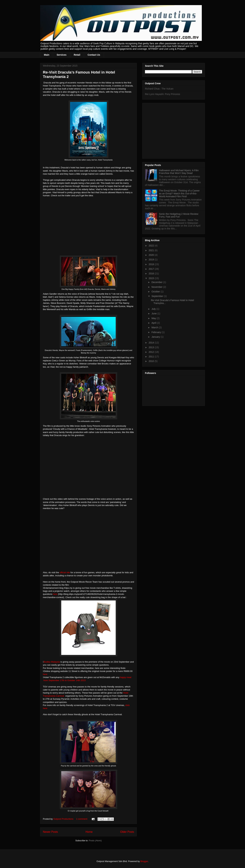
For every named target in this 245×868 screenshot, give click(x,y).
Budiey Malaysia (52, 662)
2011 (152, 357)
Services (62, 55)
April (154, 323)
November (157, 287)
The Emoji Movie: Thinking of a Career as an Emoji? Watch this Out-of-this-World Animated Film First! (179, 194)
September (158, 296)
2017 (152, 269)
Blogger (144, 861)
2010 (152, 361)
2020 (152, 255)
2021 (152, 250)
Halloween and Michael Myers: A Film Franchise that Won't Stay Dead (179, 172)
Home (89, 832)
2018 (152, 264)
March (155, 327)
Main (47, 55)
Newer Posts (50, 832)
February (157, 332)
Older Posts (127, 832)
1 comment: (82, 819)
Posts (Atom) (95, 841)
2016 (152, 274)
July (154, 309)
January (156, 337)
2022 (152, 246)
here (55, 594)
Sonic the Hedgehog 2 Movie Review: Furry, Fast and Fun (179, 215)
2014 (152, 343)
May (154, 318)
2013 (152, 347)
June (154, 314)
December (157, 282)
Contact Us (94, 55)
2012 (152, 352)
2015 (152, 278)
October (156, 292)
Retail (77, 55)
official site (65, 572)
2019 (152, 260)
